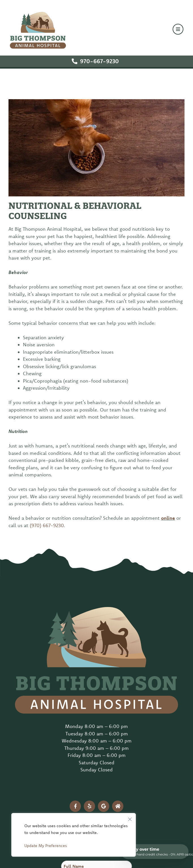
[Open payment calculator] (155, 852)
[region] (74, 835)
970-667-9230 (99, 61)
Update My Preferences (46, 846)
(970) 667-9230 (47, 525)
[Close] (130, 818)
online (168, 518)
